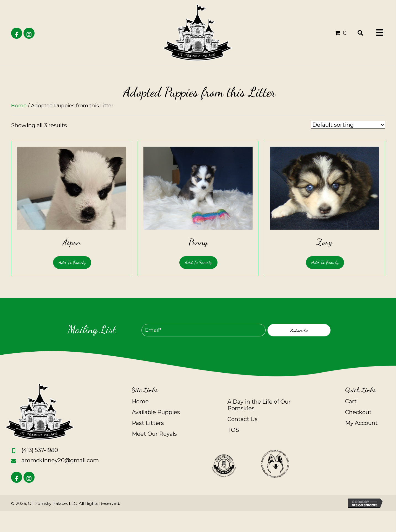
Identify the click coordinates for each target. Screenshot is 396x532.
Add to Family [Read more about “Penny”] (198, 262)
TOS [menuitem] (233, 430)
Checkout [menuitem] (358, 412)
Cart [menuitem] (351, 401)
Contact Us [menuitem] (242, 419)
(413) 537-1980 (40, 450)
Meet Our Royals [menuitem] (154, 434)
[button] (17, 33)
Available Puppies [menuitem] (156, 412)
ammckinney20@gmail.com (60, 460)
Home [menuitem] (140, 401)
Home (19, 106)
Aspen (72, 242)
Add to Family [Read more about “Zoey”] (325, 262)
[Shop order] (348, 125)
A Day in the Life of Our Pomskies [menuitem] (259, 405)
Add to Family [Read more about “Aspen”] (72, 262)
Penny (198, 242)
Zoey (324, 242)
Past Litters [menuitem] (148, 423)
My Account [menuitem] (361, 423)
